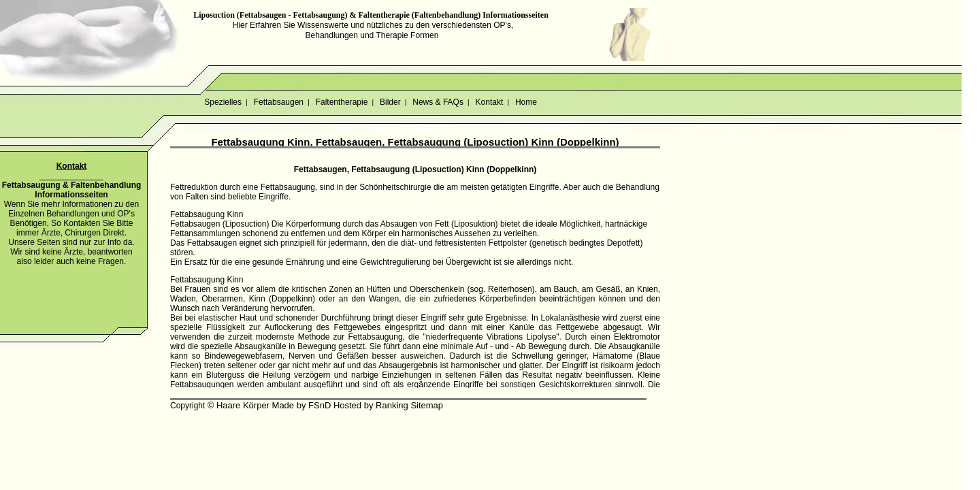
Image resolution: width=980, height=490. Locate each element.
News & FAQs (438, 102)
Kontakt (489, 102)
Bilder (390, 102)
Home (526, 102)
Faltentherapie (341, 102)
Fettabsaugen (278, 102)
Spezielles (223, 102)
